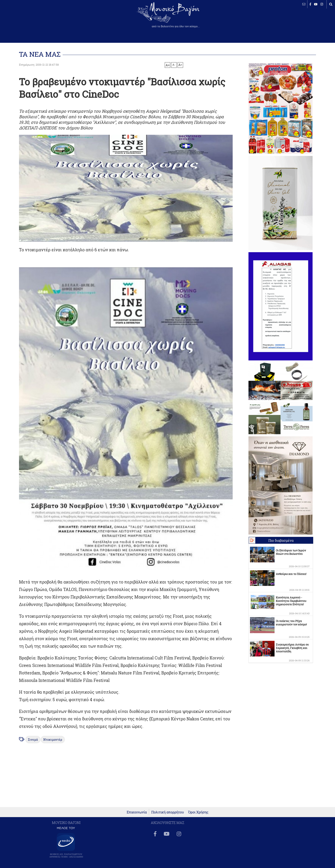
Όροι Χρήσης (198, 812)
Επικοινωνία (137, 812)
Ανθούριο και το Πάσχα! (291, 574)
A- (174, 65)
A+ (168, 65)
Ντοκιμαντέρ (53, 740)
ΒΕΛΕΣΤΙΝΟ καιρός (26, 18)
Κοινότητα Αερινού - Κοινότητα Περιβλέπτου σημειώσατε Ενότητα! (291, 601)
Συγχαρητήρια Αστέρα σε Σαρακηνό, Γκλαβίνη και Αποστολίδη (292, 648)
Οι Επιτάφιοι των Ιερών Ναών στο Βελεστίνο (291, 552)
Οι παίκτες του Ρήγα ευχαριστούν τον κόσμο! (291, 623)
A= (180, 65)
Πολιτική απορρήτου (168, 812)
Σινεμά (33, 740)
